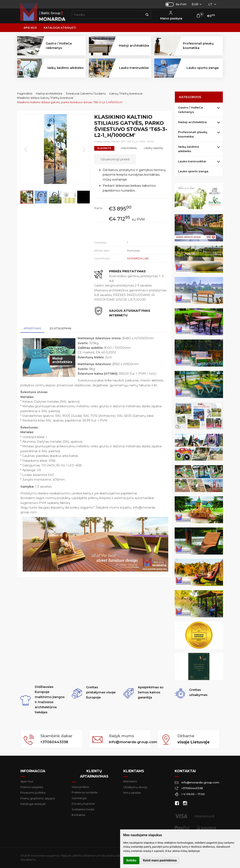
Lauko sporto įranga (203, 68)
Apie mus (30, 28)
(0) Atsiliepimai (60, 328)
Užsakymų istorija (135, 787)
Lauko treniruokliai (192, 161)
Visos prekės (80, 787)
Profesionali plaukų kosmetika (193, 134)
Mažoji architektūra (192, 122)
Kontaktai (78, 815)
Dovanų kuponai (83, 804)
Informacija (33, 771)
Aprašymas (32, 328)
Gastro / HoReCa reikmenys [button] (59, 46)
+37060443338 (55, 742)
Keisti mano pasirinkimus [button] (160, 860)
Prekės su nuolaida (85, 792)
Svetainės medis (83, 809)
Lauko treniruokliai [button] (134, 68)
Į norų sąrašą (153, 148)
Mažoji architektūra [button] (134, 46)
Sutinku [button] (131, 860)
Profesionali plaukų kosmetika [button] (198, 46)
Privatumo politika (33, 793)
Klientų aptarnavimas (94, 774)
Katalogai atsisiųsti (60, 28)
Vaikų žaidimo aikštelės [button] (65, 68)
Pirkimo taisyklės (32, 787)
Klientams (134, 771)
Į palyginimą (129, 148)
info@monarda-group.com (128, 742)
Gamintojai (79, 798)
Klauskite (104, 148)
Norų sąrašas (132, 793)
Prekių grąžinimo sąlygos (38, 798)
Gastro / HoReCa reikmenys (190, 110)
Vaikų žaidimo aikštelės (189, 149)
